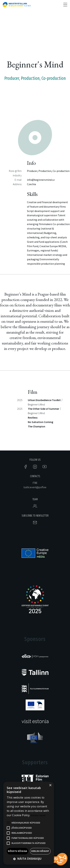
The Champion (37, 426)
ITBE (35, 483)
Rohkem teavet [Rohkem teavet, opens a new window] (38, 815)
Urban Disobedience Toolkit (44, 400)
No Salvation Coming (40, 422)
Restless (33, 418)
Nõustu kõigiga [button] (18, 851)
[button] (29, 859)
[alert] (29, 823)
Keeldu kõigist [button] (40, 851)
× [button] (50, 785)
